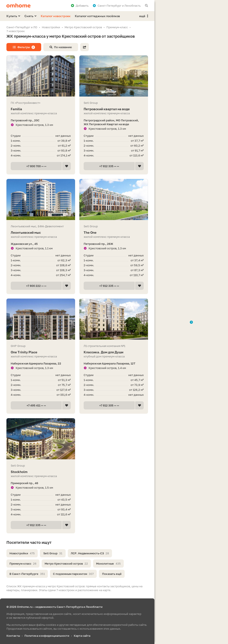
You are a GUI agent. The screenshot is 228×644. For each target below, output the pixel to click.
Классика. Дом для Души (114, 352)
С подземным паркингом (73, 574)
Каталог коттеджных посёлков (97, 16)
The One (114, 233)
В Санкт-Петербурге (27, 574)
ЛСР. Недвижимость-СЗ (90, 553)
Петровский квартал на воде (114, 109)
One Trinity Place (41, 352)
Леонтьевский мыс (41, 233)
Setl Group (53, 553)
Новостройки (22, 553)
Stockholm (41, 472)
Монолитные (108, 564)
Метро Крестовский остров (66, 564)
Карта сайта (82, 636)
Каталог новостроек (56, 16)
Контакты (13, 636)
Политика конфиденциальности (47, 636)
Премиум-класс (23, 564)
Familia (41, 109)
